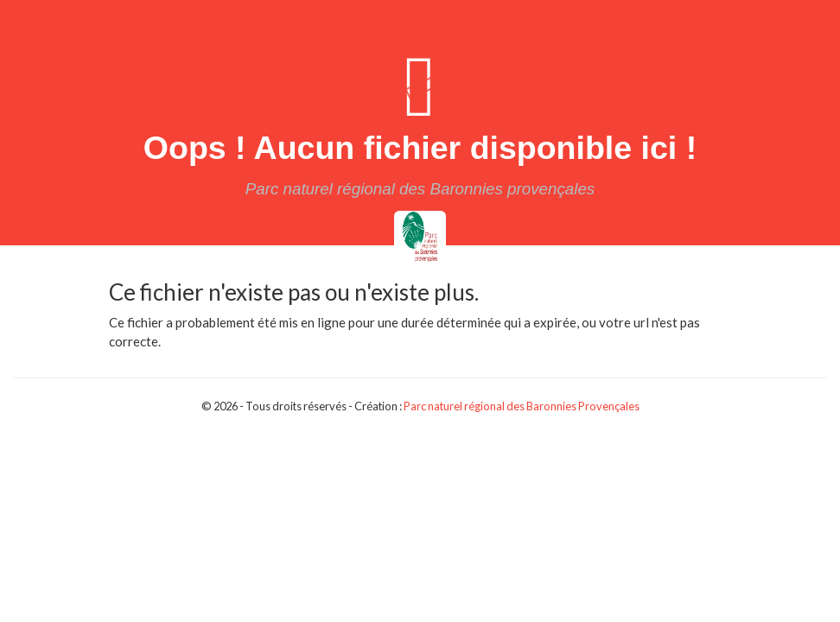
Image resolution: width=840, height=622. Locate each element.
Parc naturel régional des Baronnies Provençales (522, 406)
